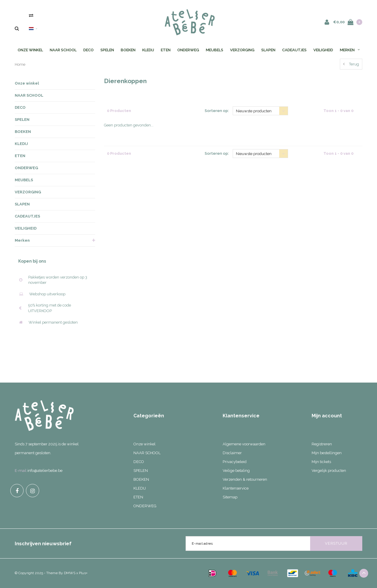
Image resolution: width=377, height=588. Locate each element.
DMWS (70, 573)
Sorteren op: (217, 111)
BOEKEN (128, 50)
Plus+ (83, 573)
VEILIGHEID (323, 50)
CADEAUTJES (294, 50)
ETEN (166, 50)
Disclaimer (232, 453)
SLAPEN (268, 50)
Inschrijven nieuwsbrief (43, 543)
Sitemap (230, 497)
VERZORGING (242, 50)
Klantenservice (236, 488)
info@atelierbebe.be (45, 471)
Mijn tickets (321, 462)
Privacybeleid (235, 462)
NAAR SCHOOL (63, 50)
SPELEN (107, 50)
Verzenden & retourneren (245, 479)
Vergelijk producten (329, 471)
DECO (89, 50)
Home (20, 64)
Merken (350, 50)
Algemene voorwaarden (244, 444)
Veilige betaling (236, 471)
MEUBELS (215, 50)
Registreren (322, 444)
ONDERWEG (188, 50)
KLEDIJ (148, 50)
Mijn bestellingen (327, 453)
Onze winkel (30, 50)
